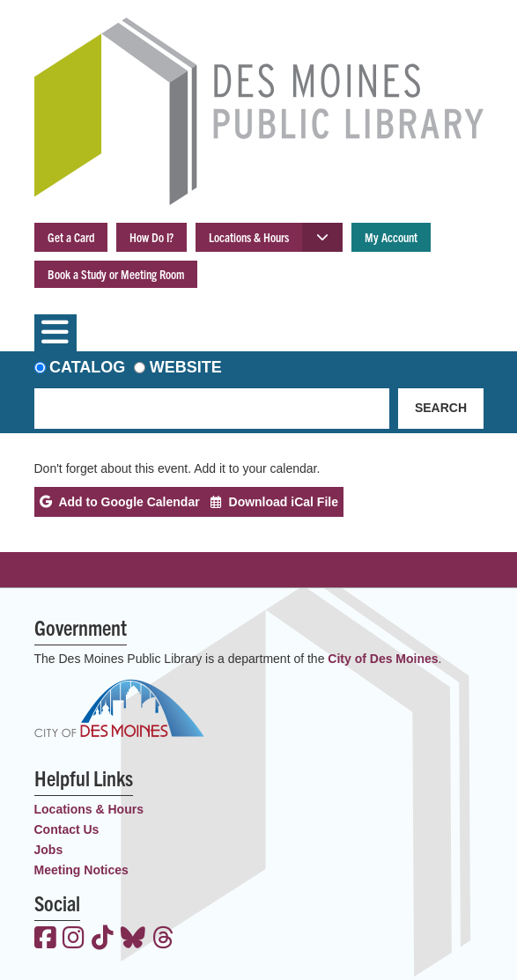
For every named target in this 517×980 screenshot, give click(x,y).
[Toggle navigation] (55, 333)
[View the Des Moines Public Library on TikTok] (103, 939)
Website (186, 367)
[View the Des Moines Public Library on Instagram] (74, 939)
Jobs (49, 850)
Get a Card (71, 237)
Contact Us (67, 829)
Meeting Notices (81, 870)
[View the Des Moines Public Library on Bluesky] (133, 939)
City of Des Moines (383, 659)
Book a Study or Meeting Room (116, 274)
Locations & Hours (249, 237)
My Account (391, 237)
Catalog (87, 367)
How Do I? (151, 237)
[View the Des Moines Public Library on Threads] (163, 939)
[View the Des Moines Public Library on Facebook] (45, 939)
